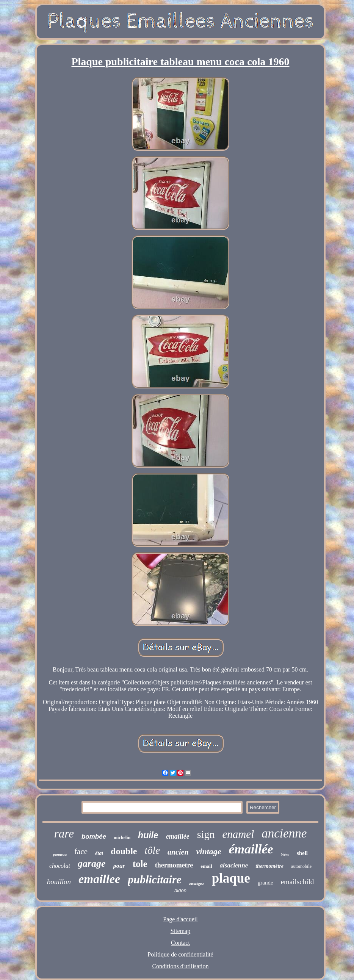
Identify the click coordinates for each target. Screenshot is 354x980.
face (81, 852)
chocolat (60, 866)
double (124, 851)
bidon (180, 890)
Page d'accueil (180, 919)
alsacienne (234, 865)
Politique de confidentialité (180, 954)
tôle (152, 850)
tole (140, 864)
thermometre (174, 865)
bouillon (59, 882)
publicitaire (155, 879)
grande (265, 883)
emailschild (298, 882)
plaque (231, 878)
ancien (178, 852)
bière (285, 854)
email (206, 866)
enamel (238, 834)
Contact (180, 943)
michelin (122, 838)
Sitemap (180, 931)
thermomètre (269, 866)
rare (64, 834)
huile (148, 835)
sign (206, 834)
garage (92, 863)
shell (302, 853)
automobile (301, 866)
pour (119, 866)
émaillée (251, 849)
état (99, 853)
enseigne (197, 884)
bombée (94, 837)
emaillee (99, 879)
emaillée (178, 836)
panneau (60, 854)
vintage (209, 851)
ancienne (284, 833)
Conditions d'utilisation (180, 966)
